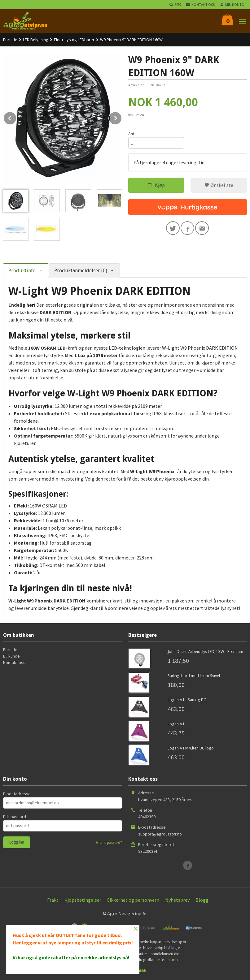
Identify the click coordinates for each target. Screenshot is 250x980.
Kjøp (156, 185)
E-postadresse (17, 794)
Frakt (53, 900)
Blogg (202, 900)
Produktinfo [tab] (22, 271)
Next (122, 117)
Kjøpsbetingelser (83, 900)
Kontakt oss (14, 663)
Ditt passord (15, 817)
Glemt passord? (109, 842)
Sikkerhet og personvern (133, 900)
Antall (133, 134)
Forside (10, 40)
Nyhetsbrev (177, 900)
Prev (16, 117)
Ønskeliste (219, 185)
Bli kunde (11, 656)
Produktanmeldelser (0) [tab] (81, 271)
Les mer (172, 960)
